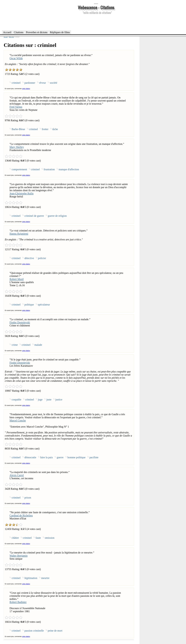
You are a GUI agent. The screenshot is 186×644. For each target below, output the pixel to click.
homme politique (77, 457)
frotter (45, 129)
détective (29, 258)
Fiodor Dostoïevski (20, 322)
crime (15, 345)
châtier (15, 538)
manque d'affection (69, 169)
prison (28, 498)
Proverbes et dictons (37, 32)
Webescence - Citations (96, 7)
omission (50, 538)
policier (42, 258)
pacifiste (94, 457)
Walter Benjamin (19, 556)
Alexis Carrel (17, 475)
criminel (16, 83)
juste (49, 400)
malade (38, 345)
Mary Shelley (17, 147)
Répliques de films (60, 32)
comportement (19, 169)
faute (38, 538)
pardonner (30, 83)
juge (40, 400)
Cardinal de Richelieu (21, 515)
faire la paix (46, 457)
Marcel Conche (18, 420)
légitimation (31, 578)
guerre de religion (57, 216)
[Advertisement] (96, 22)
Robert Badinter (18, 602)
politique (29, 305)
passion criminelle (34, 631)
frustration (49, 169)
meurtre (45, 578)
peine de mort (55, 631)
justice (59, 400)
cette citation (26, 89)
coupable (16, 400)
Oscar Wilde (16, 58)
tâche (55, 129)
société (53, 83)
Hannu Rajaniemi (19, 234)
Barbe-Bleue (18, 129)
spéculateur (44, 305)
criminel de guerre (34, 216)
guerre (60, 457)
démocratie (30, 457)
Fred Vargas (16, 107)
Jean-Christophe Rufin (21, 193)
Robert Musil (17, 279)
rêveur (43, 83)
